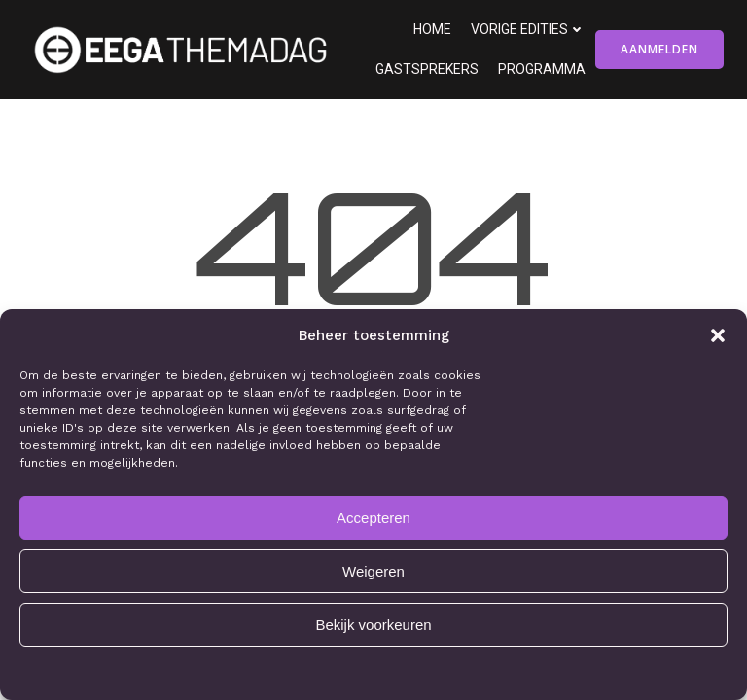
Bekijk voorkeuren (373, 625)
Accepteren (373, 518)
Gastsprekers (427, 69)
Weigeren (373, 571)
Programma (542, 69)
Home (432, 29)
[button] (718, 335)
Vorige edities (528, 29)
